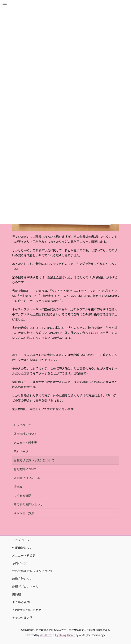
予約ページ (21, 451)
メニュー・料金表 (25, 443)
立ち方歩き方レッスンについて (34, 460)
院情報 (18, 487)
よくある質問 (22, 495)
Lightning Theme (65, 635)
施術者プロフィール (27, 478)
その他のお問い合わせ (28, 504)
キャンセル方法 (24, 513)
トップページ (22, 425)
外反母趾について (25, 434)
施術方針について (25, 469)
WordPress (46, 635)
